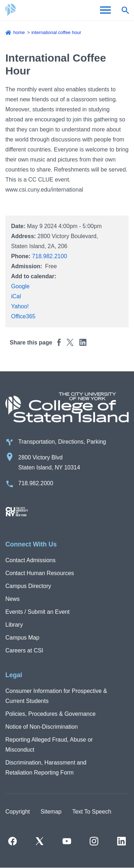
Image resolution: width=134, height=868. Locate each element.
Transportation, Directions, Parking (62, 442)
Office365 (23, 316)
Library (14, 625)
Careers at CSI (24, 650)
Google (20, 286)
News (13, 599)
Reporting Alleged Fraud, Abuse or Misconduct (49, 745)
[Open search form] (125, 10)
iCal (16, 296)
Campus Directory (28, 586)
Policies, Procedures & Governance (51, 714)
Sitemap (51, 812)
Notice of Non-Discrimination (42, 727)
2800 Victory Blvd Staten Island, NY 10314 (49, 462)
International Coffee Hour (56, 32)
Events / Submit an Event (38, 612)
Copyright (18, 812)
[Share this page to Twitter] (70, 342)
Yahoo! (20, 306)
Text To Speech (92, 812)
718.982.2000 (36, 483)
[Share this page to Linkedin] (83, 342)
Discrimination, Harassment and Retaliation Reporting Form (46, 768)
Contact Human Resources (40, 573)
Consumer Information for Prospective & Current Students (56, 696)
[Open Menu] (105, 10)
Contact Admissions (31, 560)
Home (19, 32)
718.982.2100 (50, 256)
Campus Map (22, 638)
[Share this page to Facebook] (59, 342)
